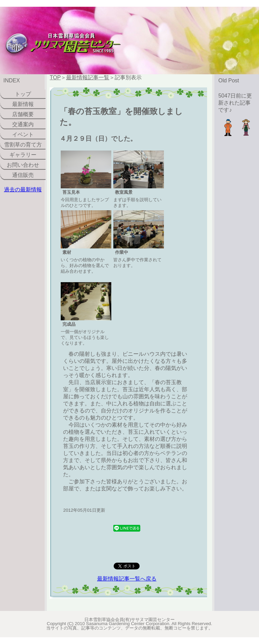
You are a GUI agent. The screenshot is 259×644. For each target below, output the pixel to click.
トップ (23, 94)
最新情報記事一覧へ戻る (127, 579)
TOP (55, 77)
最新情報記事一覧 (88, 77)
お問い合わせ (23, 165)
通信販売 (23, 175)
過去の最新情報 (23, 190)
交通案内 (23, 124)
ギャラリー (23, 155)
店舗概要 (23, 114)
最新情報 (23, 104)
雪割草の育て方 (23, 145)
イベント (23, 135)
